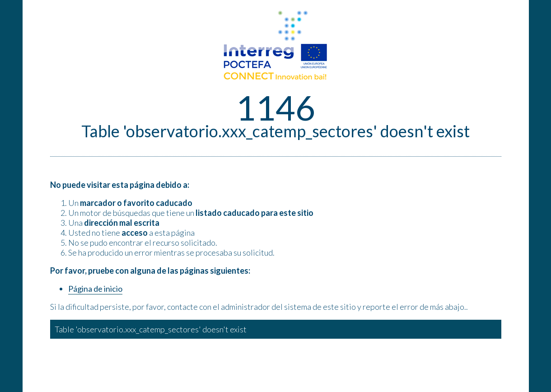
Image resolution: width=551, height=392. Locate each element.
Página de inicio (95, 289)
